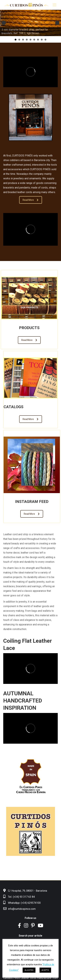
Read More (30, 200)
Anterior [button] (4, 23)
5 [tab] (30, 40)
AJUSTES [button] (29, 970)
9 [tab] (45, 40)
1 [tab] (16, 40)
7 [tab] (38, 40)
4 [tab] (27, 40)
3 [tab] (23, 40)
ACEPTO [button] (45, 970)
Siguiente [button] (57, 23)
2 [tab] (19, 40)
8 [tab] (42, 40)
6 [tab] (34, 40)
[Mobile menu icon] (54, 5)
